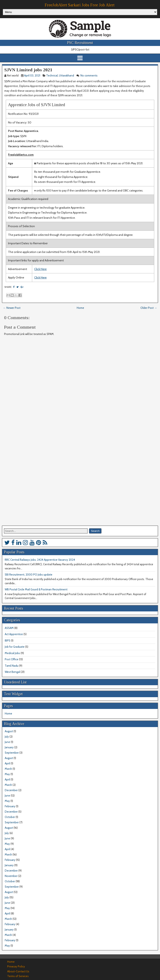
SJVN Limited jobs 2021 (28, 70)
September (12, 753)
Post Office (12, 659)
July (7, 737)
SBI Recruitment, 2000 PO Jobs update (29, 575)
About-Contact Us (18, 971)
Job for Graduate (15, 647)
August (9, 731)
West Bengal (12, 672)
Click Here (40, 269)
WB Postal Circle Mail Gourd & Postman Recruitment (36, 589)
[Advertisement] (79, 475)
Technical (52, 75)
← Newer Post (12, 308)
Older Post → (149, 308)
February (10, 806)
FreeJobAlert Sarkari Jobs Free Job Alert (80, 5)
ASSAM (9, 628)
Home (80, 308)
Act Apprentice (14, 634)
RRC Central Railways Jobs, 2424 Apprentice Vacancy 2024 (40, 560)
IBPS (8, 640)
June (7, 742)
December (11, 790)
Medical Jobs (12, 653)
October (10, 817)
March (8, 769)
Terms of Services (18, 976)
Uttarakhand (66, 75)
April (7, 763)
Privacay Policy (16, 966)
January (9, 747)
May (7, 774)
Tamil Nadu (12, 666)
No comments (89, 75)
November (11, 876)
